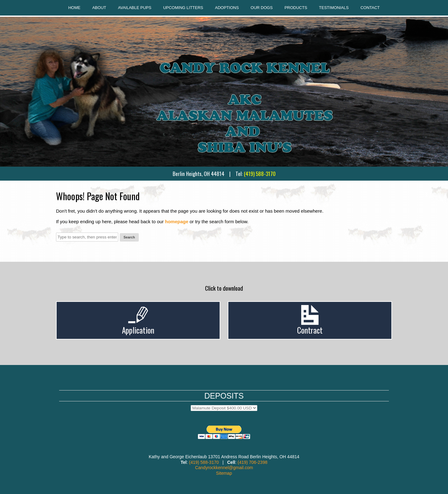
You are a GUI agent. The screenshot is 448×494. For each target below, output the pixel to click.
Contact (370, 8)
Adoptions (227, 8)
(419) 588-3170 (260, 174)
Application (138, 330)
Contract (310, 330)
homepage (177, 222)
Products (296, 8)
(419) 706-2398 (253, 462)
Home (74, 8)
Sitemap (224, 473)
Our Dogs (262, 8)
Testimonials (334, 8)
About (99, 8)
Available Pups (135, 8)
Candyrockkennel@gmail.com (224, 468)
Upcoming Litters (183, 8)
